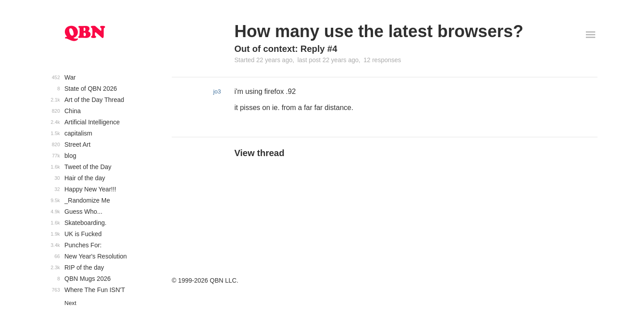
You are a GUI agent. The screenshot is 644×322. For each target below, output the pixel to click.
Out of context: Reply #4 (286, 49)
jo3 (217, 91)
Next (70, 303)
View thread (259, 153)
